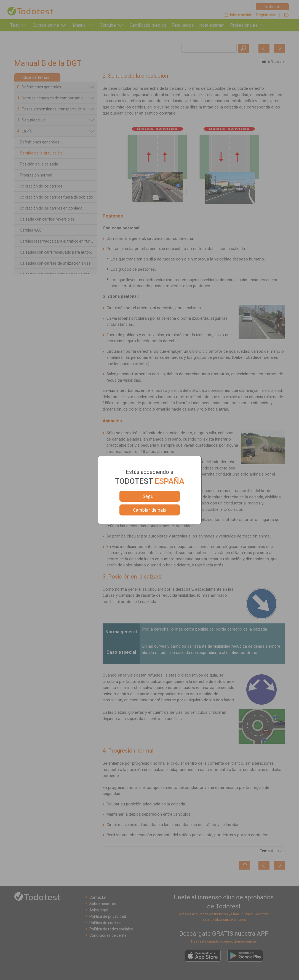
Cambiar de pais (149, 510)
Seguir (150, 496)
